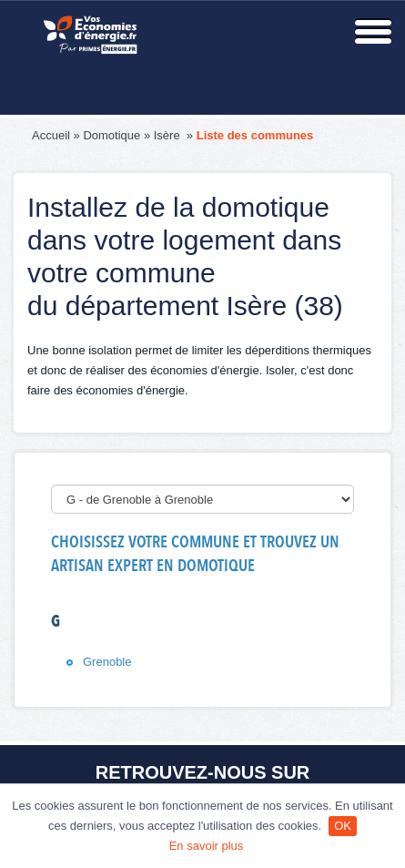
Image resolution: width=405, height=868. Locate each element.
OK (343, 826)
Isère (169, 135)
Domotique (111, 135)
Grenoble (107, 662)
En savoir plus (207, 846)
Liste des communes (255, 135)
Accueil (51, 135)
